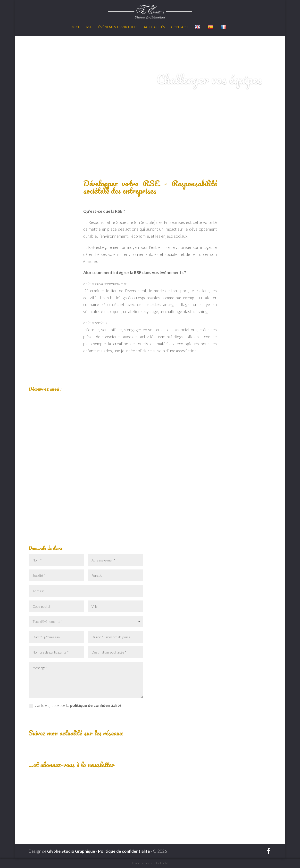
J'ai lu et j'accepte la (75, 705)
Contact (180, 27)
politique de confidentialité (96, 705)
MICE (76, 27)
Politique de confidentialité (124, 851)
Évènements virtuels (118, 27)
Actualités (154, 27)
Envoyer (129, 717)
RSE (89, 27)
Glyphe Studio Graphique (71, 851)
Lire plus (86, 507)
